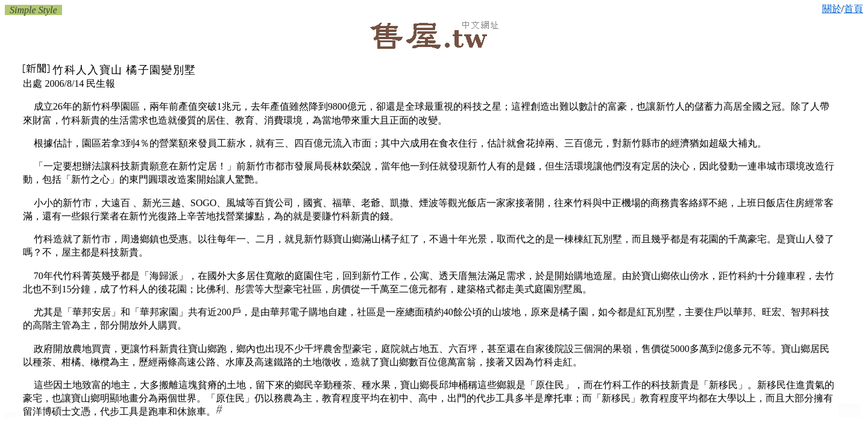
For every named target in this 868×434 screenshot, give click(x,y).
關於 (832, 9)
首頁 (854, 9)
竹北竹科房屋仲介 (13, 417)
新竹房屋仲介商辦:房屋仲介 (849, 417)
